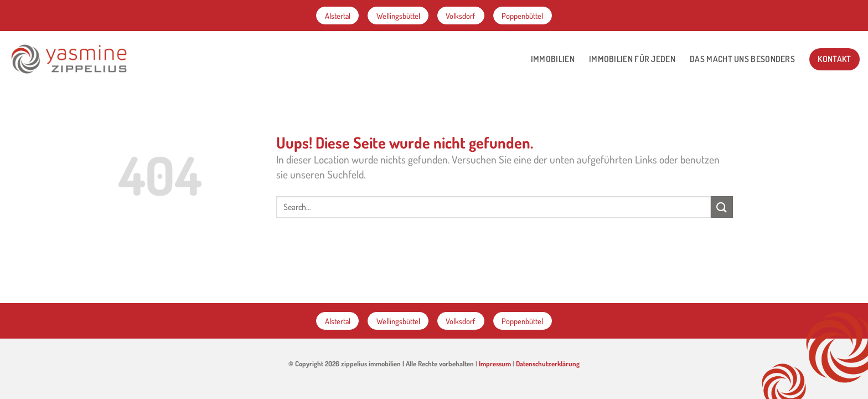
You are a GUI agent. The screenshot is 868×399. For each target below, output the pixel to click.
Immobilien (553, 59)
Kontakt (834, 59)
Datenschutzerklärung (548, 364)
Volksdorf (461, 16)
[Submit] (722, 207)
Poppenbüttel (522, 16)
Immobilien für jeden (632, 59)
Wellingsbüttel (398, 16)
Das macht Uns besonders (742, 59)
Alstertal (338, 16)
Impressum (495, 364)
